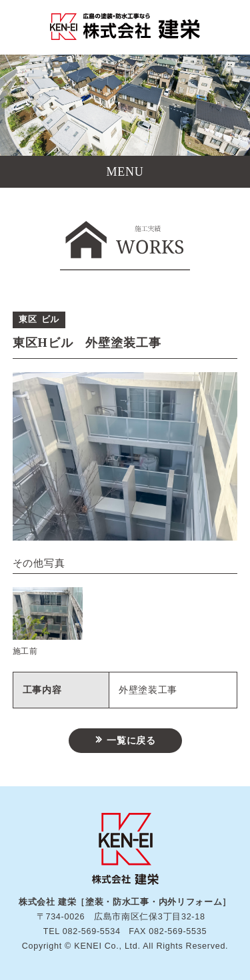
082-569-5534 (92, 931)
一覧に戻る (131, 741)
